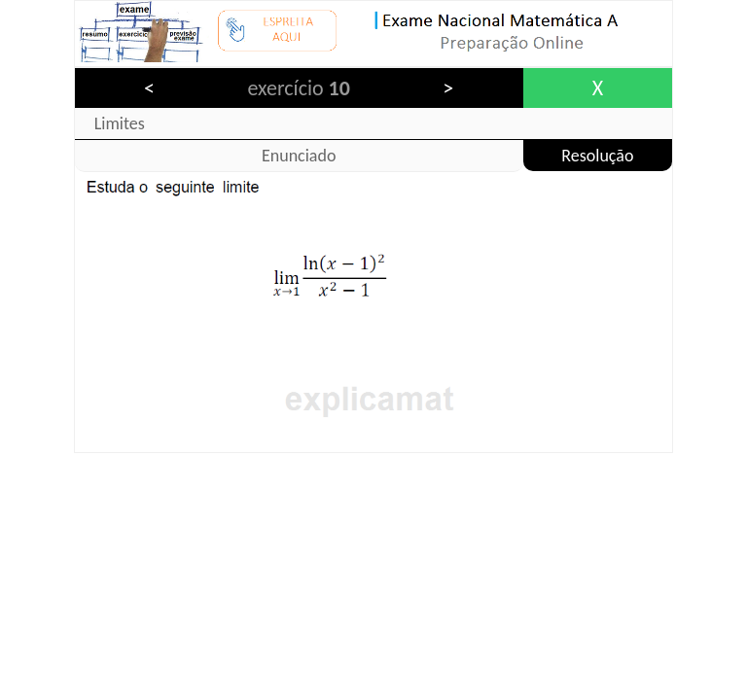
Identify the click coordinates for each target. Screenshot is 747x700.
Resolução (597, 156)
